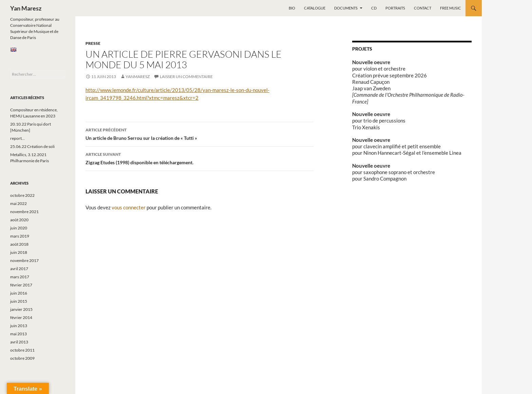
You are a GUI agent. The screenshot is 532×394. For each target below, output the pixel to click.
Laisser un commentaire (186, 77)
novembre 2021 (24, 212)
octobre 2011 (22, 350)
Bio (292, 8)
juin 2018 (19, 252)
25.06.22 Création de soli (32, 146)
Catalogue (315, 8)
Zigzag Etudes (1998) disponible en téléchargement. (199, 158)
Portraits (395, 8)
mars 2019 (20, 236)
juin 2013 (19, 326)
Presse (93, 43)
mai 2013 (18, 334)
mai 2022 (18, 203)
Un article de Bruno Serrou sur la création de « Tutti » (199, 133)
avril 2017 (19, 269)
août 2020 (19, 220)
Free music (451, 8)
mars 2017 (20, 277)
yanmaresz (138, 77)
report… (17, 138)
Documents (346, 8)
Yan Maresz (26, 8)
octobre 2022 (22, 195)
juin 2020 (19, 228)
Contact (423, 8)
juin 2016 (19, 293)
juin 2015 (19, 301)
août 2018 (19, 244)
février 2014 (21, 317)
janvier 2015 (21, 309)
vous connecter (129, 207)
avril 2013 (19, 342)
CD (374, 8)
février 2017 (21, 285)
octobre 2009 (22, 358)
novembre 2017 (24, 260)
